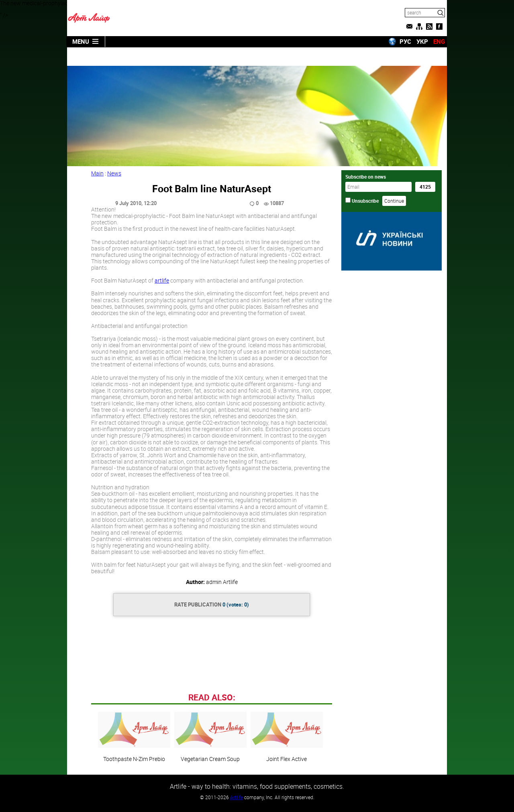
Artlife (237, 797)
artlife (162, 280)
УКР (422, 41)
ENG (439, 41)
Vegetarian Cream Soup (210, 737)
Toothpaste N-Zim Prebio (134, 737)
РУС (405, 41)
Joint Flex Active (287, 737)
